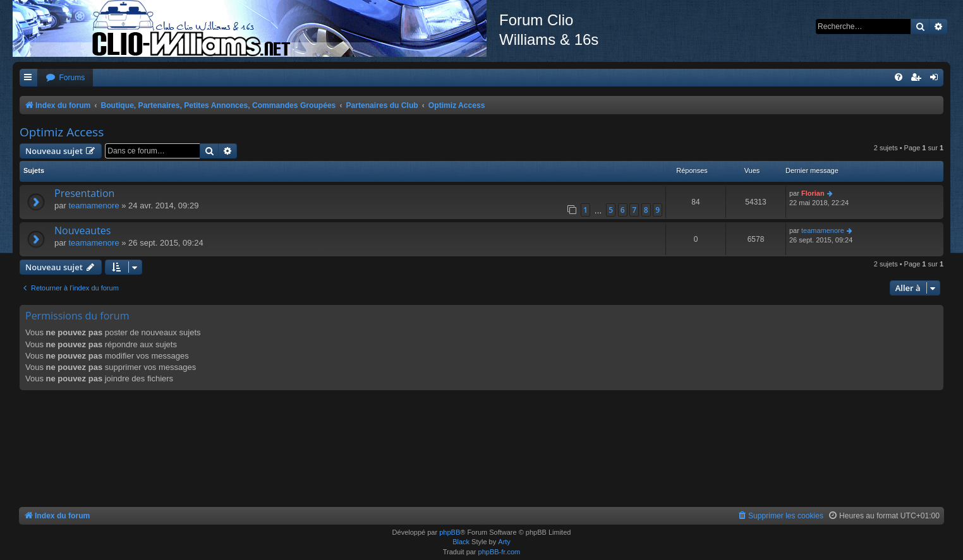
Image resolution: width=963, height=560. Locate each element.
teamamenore (94, 206)
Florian (813, 193)
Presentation (84, 193)
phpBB (450, 532)
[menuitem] (65, 78)
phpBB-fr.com (500, 552)
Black (461, 542)
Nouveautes (82, 230)
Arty (504, 542)
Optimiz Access (62, 132)
